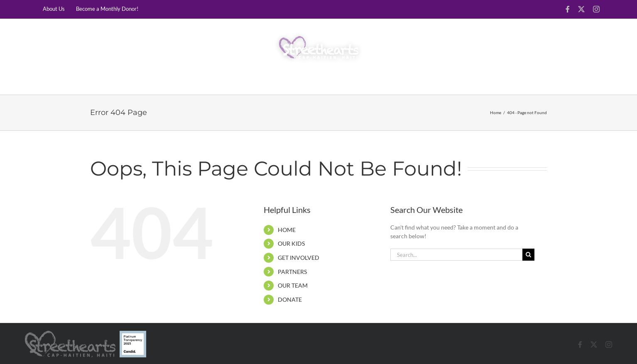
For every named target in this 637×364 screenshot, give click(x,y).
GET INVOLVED (299, 258)
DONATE (290, 299)
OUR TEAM (293, 285)
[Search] (528, 255)
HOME (287, 230)
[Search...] (456, 255)
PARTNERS (292, 272)
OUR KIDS (291, 243)
